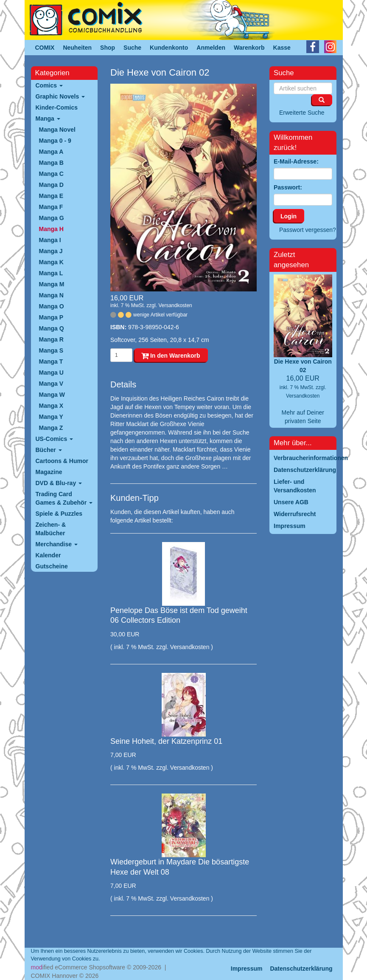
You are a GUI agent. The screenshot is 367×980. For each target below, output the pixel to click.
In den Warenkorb (171, 356)
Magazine (49, 472)
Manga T (51, 361)
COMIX (45, 48)
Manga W (52, 395)
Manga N (51, 295)
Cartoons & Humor (62, 461)
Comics (49, 85)
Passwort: (288, 187)
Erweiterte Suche (302, 113)
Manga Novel (57, 130)
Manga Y (51, 417)
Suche (132, 48)
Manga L (51, 273)
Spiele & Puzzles (59, 514)
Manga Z (51, 428)
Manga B (51, 163)
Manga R (51, 339)
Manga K (51, 262)
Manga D (51, 185)
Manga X (51, 406)
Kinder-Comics (57, 107)
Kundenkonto (169, 48)
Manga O (52, 306)
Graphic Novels (60, 96)
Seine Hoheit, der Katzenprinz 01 (166, 741)
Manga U (51, 373)
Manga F (51, 207)
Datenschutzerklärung (301, 969)
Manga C (51, 174)
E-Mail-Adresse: (296, 161)
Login (289, 216)
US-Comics (55, 439)
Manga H (51, 229)
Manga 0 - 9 (55, 141)
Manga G (52, 218)
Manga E (51, 196)
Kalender (48, 555)
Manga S (51, 350)
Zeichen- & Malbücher (51, 529)
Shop (108, 48)
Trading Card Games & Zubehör (64, 498)
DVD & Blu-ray (59, 483)
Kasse (282, 48)
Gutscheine (52, 566)
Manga (48, 119)
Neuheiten (77, 48)
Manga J (51, 251)
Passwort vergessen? (308, 230)
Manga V (51, 384)
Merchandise (57, 544)
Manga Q (52, 328)
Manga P (51, 317)
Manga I (50, 240)
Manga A (51, 152)
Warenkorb (249, 48)
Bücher (49, 450)
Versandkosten (175, 305)
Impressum (247, 969)
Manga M (52, 284)
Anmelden (211, 48)
